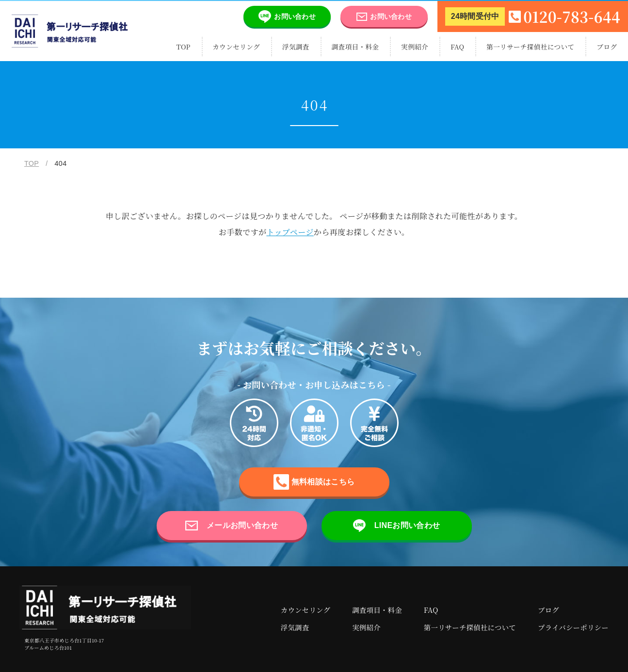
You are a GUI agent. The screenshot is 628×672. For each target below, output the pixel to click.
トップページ (290, 232)
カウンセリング (236, 47)
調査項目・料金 (355, 47)
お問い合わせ (280, 16)
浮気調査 (296, 47)
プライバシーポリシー (573, 627)
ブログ (607, 47)
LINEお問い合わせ (396, 526)
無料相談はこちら (314, 482)
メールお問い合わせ (232, 526)
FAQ (457, 47)
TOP (184, 47)
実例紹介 (415, 47)
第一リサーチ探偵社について (531, 47)
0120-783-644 (533, 16)
